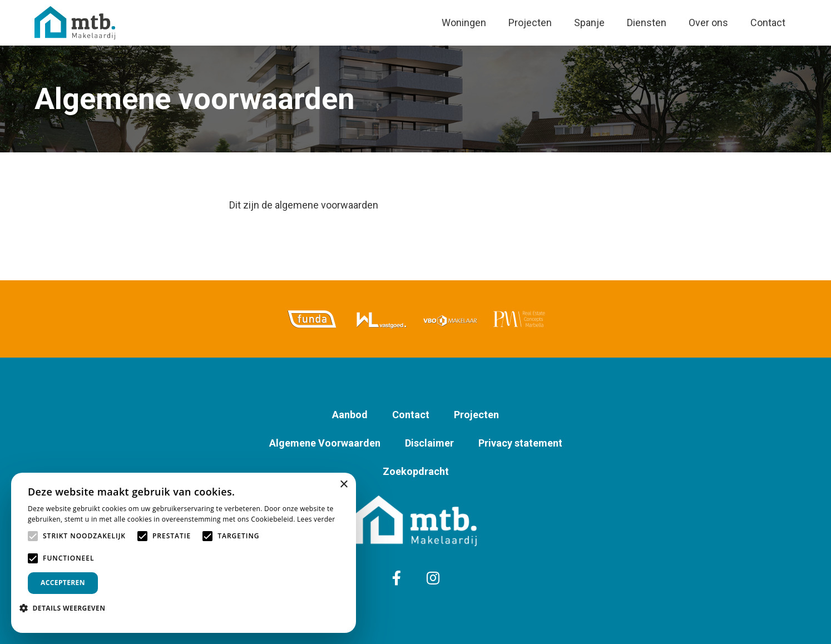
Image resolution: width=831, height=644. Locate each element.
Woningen (464, 23)
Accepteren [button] (63, 583)
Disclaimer (429, 443)
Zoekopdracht (416, 471)
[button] (66, 608)
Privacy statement (520, 443)
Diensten (647, 23)
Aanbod (350, 415)
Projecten (530, 23)
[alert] (184, 553)
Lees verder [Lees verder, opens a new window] (316, 519)
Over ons (708, 23)
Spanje (589, 23)
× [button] (343, 485)
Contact (768, 23)
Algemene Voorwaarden (325, 443)
